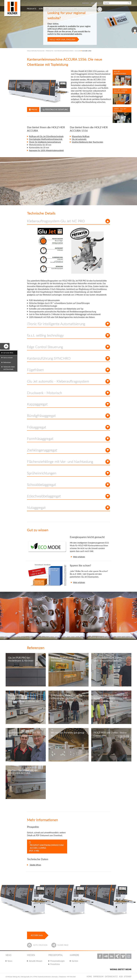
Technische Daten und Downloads (9, 368)
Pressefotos (55, 964)
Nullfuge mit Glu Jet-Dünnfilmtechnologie (46, 136)
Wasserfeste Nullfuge (81, 136)
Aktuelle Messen (36, 961)
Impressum (98, 977)
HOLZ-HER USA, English (62, 39)
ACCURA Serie (37, 935)
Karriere (75, 961)
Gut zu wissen (8, 358)
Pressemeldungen (57, 961)
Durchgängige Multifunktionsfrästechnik (46, 139)
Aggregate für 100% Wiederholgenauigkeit (46, 150)
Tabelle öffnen (35, 865)
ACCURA (78, 51)
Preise (33, 110)
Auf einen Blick (8, 353)
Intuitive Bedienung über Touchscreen (87, 142)
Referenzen (7, 362)
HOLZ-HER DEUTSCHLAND (36, 51)
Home (89, 977)
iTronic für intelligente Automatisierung (45, 142)
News (10, 961)
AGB (121, 977)
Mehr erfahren (79, 557)
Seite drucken (40, 945)
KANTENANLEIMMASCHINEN (64, 51)
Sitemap (128, 977)
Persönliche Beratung (55, 110)
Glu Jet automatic (79, 139)
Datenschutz (111, 977)
